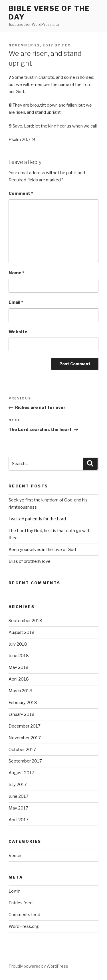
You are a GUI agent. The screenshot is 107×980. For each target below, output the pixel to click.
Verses (16, 856)
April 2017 (19, 820)
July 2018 (18, 644)
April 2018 (19, 679)
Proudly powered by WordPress (38, 966)
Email (16, 302)
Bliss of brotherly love (30, 561)
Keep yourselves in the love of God (42, 550)
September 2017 (25, 761)
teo (66, 45)
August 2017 (21, 773)
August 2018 (22, 632)
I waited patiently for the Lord (37, 519)
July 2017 (18, 785)
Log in (15, 891)
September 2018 (25, 621)
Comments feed (24, 915)
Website (18, 332)
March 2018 (20, 691)
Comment (21, 193)
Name (16, 273)
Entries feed (21, 903)
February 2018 (23, 703)
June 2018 (19, 656)
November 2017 (25, 738)
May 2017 (18, 808)
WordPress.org (24, 926)
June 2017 (19, 796)
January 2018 (22, 714)
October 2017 (22, 750)
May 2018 (19, 667)
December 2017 (25, 726)
